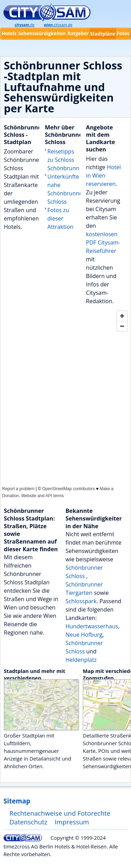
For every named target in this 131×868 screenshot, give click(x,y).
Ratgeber (78, 33)
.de (25, 25)
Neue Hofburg (84, 635)
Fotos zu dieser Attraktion (61, 218)
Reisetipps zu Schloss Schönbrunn (63, 160)
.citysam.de (58, 25)
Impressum (72, 822)
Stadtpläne (103, 34)
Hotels (9, 33)
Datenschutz (28, 822)
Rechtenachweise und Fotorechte (60, 813)
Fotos (123, 33)
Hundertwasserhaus (92, 626)
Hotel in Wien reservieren (103, 175)
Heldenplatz (81, 660)
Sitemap (17, 801)
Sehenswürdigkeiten (42, 33)
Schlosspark (81, 601)
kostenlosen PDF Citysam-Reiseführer (103, 242)
